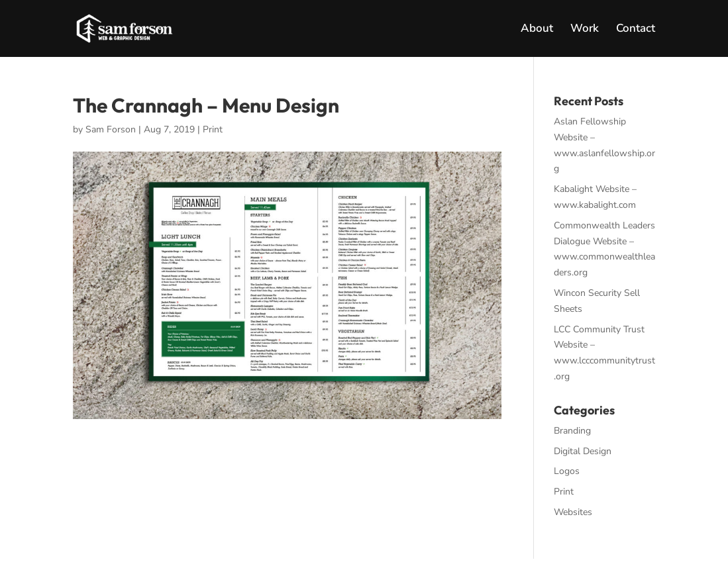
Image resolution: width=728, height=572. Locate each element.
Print (213, 129)
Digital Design (583, 451)
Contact (636, 30)
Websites (573, 512)
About (537, 30)
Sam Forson (111, 129)
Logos (567, 471)
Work (585, 30)
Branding (572, 431)
